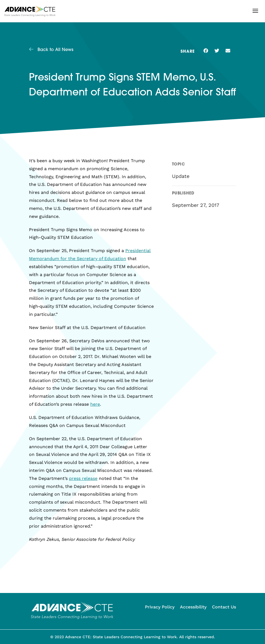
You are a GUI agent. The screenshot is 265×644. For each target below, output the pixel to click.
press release (83, 478)
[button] (255, 11)
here (95, 404)
